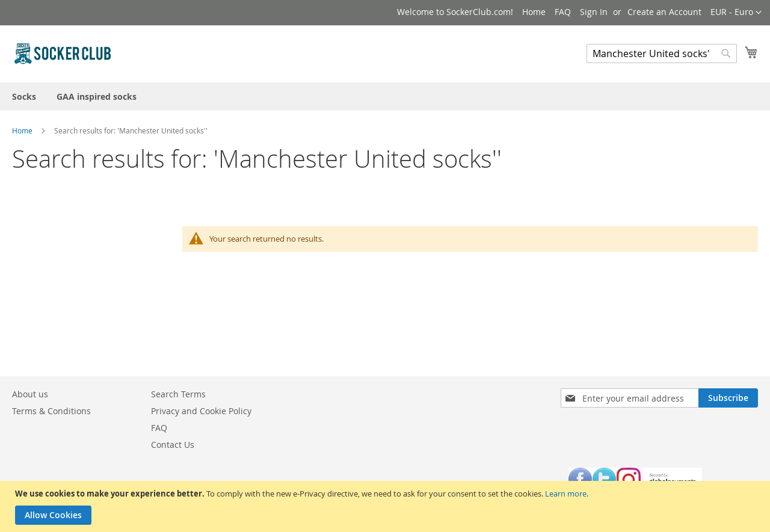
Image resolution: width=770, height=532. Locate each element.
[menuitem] (24, 96)
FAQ (563, 12)
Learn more (566, 494)
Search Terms (178, 394)
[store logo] (63, 53)
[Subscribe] (728, 398)
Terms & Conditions (51, 411)
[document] (387, 506)
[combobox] (662, 54)
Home (534, 12)
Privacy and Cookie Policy (201, 411)
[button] (736, 13)
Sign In (594, 12)
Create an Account (664, 12)
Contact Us (173, 445)
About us (30, 394)
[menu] (385, 96)
